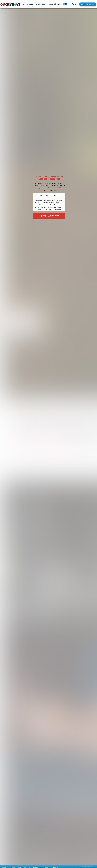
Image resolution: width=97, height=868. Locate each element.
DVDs (51, 4)
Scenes (25, 4)
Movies (38, 4)
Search (59, 4)
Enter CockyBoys (49, 216)
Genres (45, 4)
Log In (76, 4)
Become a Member (88, 4)
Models (32, 4)
